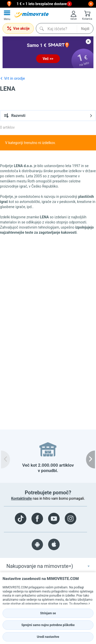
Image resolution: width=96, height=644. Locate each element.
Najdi (85, 29)
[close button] (91, 4)
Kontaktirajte (21, 498)
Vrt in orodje (12, 78)
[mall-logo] (32, 15)
